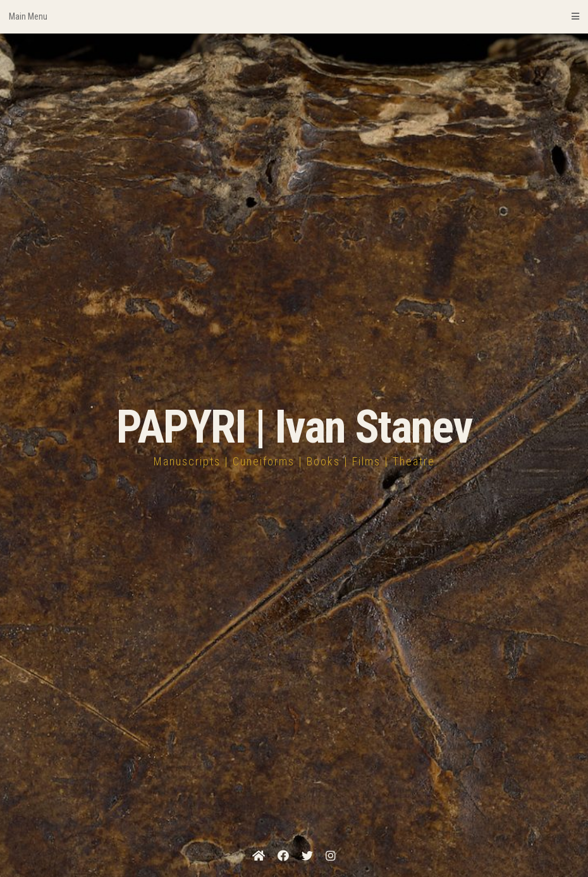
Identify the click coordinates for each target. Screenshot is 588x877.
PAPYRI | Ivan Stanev (294, 427)
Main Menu (294, 16)
